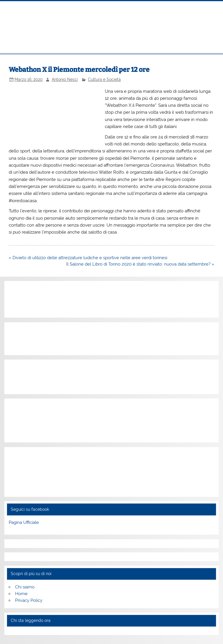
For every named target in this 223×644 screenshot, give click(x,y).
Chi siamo (25, 587)
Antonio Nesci (65, 79)
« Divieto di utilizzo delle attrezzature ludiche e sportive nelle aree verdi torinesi (88, 258)
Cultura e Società (104, 79)
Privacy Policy (29, 600)
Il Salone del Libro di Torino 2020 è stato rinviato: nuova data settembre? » (140, 264)
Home (21, 594)
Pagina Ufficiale (24, 522)
